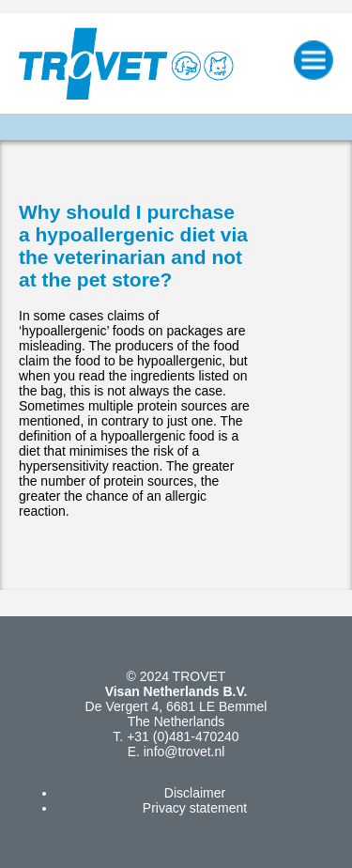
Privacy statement (195, 808)
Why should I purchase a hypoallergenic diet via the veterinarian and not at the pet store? (133, 246)
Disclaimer (195, 793)
